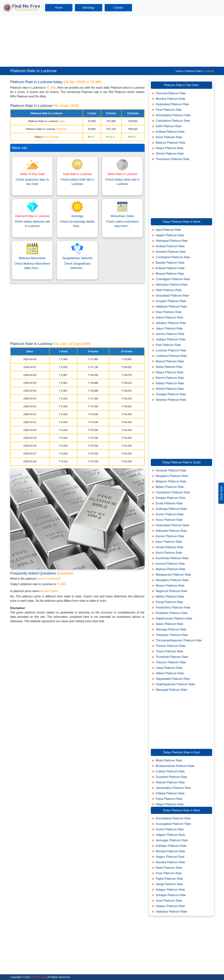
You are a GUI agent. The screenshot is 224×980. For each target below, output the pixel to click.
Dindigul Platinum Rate (171, 498)
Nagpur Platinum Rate (170, 857)
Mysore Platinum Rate (170, 586)
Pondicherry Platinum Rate (173, 607)
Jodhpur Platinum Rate (171, 339)
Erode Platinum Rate (169, 503)
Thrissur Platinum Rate (171, 646)
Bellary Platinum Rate (170, 487)
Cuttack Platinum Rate (170, 771)
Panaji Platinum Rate (169, 602)
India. (103, 601)
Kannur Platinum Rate (170, 536)
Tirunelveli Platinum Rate (172, 657)
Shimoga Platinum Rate (171, 629)
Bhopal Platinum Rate (170, 274)
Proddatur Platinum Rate (172, 613)
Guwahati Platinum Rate (172, 777)
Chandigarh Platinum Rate (173, 279)
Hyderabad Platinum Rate (172, 104)
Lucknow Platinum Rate (171, 350)
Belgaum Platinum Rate (171, 481)
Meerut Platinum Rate (170, 361)
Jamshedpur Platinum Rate (173, 788)
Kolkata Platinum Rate (170, 132)
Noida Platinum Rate (169, 367)
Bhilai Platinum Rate (169, 760)
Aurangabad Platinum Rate (173, 824)
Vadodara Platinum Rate (172, 912)
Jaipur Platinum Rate (169, 328)
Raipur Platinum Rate (170, 148)
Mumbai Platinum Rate (171, 99)
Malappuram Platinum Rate (173, 575)
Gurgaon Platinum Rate (171, 301)
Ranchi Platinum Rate (170, 378)
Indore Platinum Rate (169, 317)
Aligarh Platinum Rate (170, 235)
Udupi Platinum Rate (169, 668)
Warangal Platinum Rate (172, 690)
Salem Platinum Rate (169, 624)
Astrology (89, 8)
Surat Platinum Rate (169, 901)
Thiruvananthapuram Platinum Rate (179, 640)
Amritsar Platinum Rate (171, 252)
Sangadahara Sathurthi (77, 258)
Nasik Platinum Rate (169, 868)
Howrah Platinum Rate (170, 782)
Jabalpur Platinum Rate (171, 323)
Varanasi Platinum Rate (171, 400)
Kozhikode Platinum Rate (172, 558)
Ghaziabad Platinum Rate (172, 296)
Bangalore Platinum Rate (172, 476)
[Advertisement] (110, 41)
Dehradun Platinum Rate (172, 285)
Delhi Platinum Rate (169, 126)
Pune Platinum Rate (169, 110)
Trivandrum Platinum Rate (173, 159)
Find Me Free (38, 977)
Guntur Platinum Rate (170, 514)
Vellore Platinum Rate (170, 673)
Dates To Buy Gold (32, 174)
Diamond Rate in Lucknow (32, 216)
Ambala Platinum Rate (170, 246)
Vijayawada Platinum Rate (173, 679)
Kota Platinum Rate (168, 345)
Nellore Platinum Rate (170, 597)
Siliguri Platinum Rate (170, 804)
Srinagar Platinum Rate (171, 394)
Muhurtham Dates (122, 216)
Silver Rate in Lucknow (122, 174)
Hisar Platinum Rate (169, 312)
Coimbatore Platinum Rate (173, 121)
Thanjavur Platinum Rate (172, 635)
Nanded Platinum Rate (170, 862)
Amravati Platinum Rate (171, 470)
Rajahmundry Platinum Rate (174, 618)
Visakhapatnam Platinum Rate (175, 684)
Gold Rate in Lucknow (77, 174)
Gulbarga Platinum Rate (171, 509)
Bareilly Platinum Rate (170, 263)
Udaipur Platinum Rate (170, 906)
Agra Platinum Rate (168, 230)
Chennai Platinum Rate (171, 93)
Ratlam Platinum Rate (170, 383)
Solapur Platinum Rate (170, 890)
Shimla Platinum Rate (170, 154)
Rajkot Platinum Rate (169, 879)
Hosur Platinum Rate (169, 520)
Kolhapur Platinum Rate (171, 846)
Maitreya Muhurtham (32, 258)
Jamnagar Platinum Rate (172, 840)
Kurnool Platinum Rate (170, 564)
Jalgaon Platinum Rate (170, 835)
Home (59, 8)
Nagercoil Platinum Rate (172, 591)
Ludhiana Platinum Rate (171, 356)
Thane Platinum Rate (169, 651)
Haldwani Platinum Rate (171, 307)
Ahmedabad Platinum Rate (173, 115)
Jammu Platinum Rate (170, 334)
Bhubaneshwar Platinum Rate (175, 766)
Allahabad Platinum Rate (172, 241)
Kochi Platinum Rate (169, 137)
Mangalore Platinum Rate (172, 580)
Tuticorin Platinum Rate (171, 662)
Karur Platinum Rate (169, 542)
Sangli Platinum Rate (169, 884)
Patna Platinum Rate (169, 799)
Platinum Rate (193, 71)
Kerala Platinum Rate (170, 547)
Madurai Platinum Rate (171, 143)
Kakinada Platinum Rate (171, 531)
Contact (118, 8)
